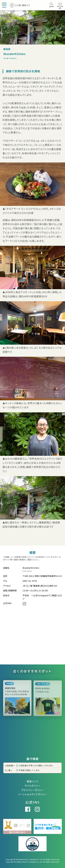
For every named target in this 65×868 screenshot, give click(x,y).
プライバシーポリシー (33, 790)
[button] (60, 28)
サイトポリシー (32, 786)
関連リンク (32, 781)
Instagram (24, 604)
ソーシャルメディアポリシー (32, 794)
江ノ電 (8, 770)
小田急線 (10, 765)
